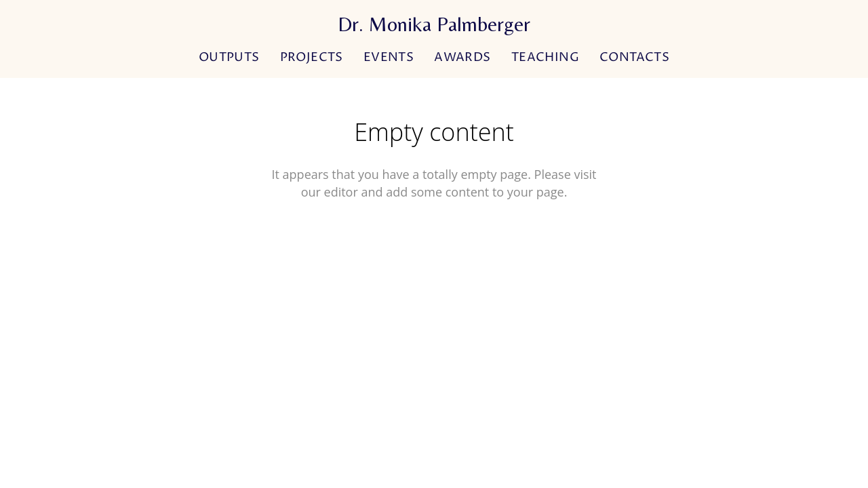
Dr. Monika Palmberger (434, 24)
